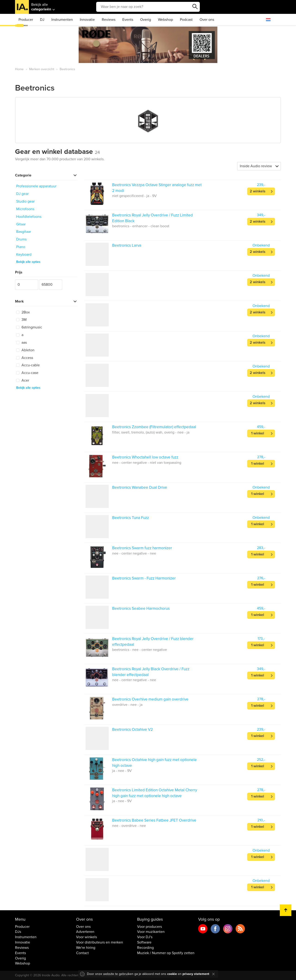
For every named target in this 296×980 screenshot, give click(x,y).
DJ (42, 20)
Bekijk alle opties (28, 262)
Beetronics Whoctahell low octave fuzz (145, 457)
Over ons (207, 20)
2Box (23, 312)
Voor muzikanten (151, 932)
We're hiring (86, 948)
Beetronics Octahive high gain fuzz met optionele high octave (154, 763)
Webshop (165, 20)
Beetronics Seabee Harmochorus (141, 608)
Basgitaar (24, 232)
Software (144, 942)
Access (25, 358)
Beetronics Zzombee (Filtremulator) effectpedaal (154, 427)
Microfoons (25, 209)
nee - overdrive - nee (129, 826)
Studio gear (25, 201)
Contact (82, 953)
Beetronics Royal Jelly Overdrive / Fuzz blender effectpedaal (153, 642)
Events (128, 20)
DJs (18, 932)
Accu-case (27, 373)
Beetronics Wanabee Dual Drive (140, 487)
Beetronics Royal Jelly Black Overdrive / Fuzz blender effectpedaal (151, 672)
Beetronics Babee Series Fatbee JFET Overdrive (154, 820)
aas (22, 343)
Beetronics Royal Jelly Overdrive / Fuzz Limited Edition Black (153, 218)
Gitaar (21, 224)
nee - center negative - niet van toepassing (147, 463)
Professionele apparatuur (36, 186)
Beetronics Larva (127, 245)
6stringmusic (29, 327)
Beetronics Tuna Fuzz (131, 518)
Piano (21, 247)
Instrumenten (62, 20)
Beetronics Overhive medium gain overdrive (150, 699)
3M (21, 320)
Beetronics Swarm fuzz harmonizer (142, 548)
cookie (172, 974)
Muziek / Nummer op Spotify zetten (166, 953)
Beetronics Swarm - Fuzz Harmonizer (144, 578)
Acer (23, 380)
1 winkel (258, 433)
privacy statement (196, 974)
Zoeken (195, 7)
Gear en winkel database (57, 152)
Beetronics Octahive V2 (133, 730)
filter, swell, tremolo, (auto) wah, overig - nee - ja (151, 432)
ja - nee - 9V (122, 771)
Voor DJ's (145, 937)
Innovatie (87, 20)
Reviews (109, 20)
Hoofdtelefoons (29, 217)
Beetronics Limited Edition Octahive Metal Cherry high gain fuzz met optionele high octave (155, 793)
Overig (146, 20)
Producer (26, 20)
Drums (21, 239)
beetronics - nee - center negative (140, 650)
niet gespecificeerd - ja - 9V (134, 196)
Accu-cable (28, 365)
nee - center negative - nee (134, 553)
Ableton (25, 350)
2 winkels (258, 191)
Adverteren (85, 932)
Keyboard (24, 255)
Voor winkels (86, 937)
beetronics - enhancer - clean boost (141, 226)
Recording (145, 948)
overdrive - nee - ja (127, 705)
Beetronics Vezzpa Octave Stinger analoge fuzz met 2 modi (157, 188)
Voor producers (150, 927)
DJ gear (22, 194)
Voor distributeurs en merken (100, 942)
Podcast (186, 20)
